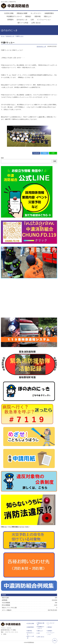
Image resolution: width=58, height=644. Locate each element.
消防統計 (28, 16)
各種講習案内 (49, 13)
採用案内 (10, 20)
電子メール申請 (23, 23)
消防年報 (37, 16)
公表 (32, 20)
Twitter (45, 153)
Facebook (36, 153)
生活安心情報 (9, 13)
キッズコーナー (36, 13)
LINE (53, 153)
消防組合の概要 (22, 13)
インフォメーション (44, 20)
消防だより (48, 16)
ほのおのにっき (22, 20)
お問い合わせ (36, 23)
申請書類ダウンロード (14, 16)
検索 (2, 158)
